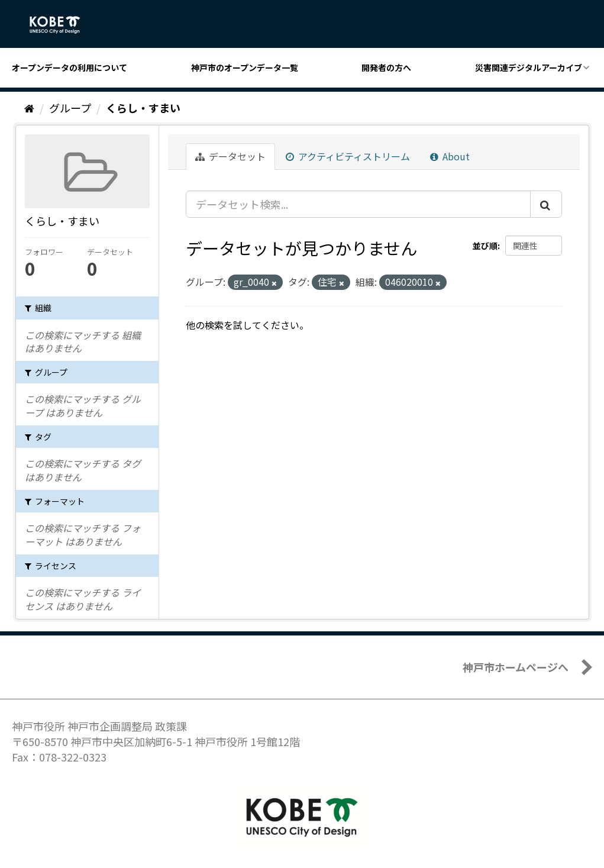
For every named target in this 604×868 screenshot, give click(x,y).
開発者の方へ (386, 67)
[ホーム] (29, 108)
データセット (230, 156)
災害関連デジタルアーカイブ (529, 67)
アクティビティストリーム (348, 156)
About (450, 156)
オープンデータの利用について (70, 67)
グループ (70, 108)
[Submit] (546, 204)
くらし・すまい (143, 108)
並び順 (485, 246)
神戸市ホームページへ (516, 667)
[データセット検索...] (358, 204)
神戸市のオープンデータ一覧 (245, 67)
